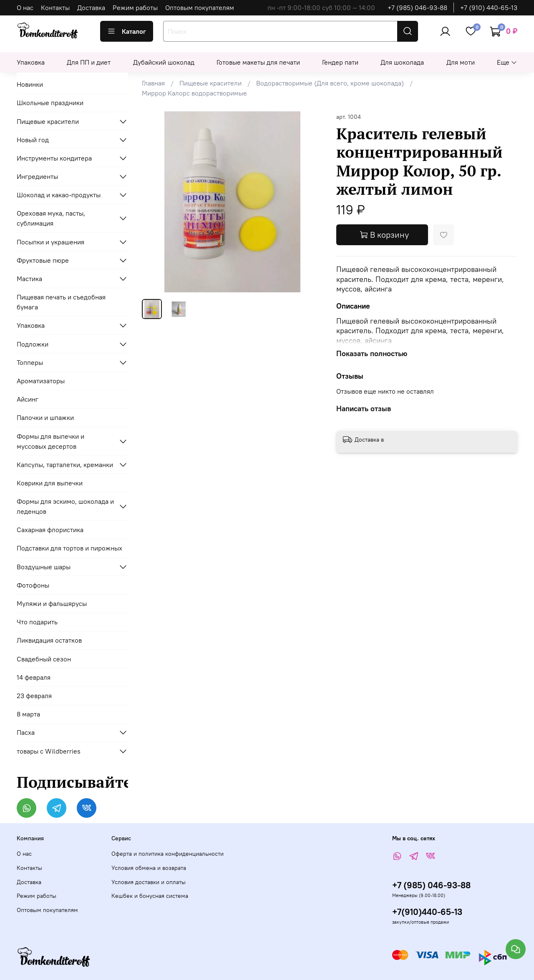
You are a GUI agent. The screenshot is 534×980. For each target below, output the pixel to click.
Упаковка (31, 62)
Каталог (127, 31)
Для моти (461, 62)
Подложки (33, 344)
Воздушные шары (44, 567)
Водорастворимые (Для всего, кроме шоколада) (330, 83)
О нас (25, 8)
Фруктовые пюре (43, 260)
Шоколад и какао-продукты (59, 195)
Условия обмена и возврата (149, 868)
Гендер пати (340, 62)
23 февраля (34, 696)
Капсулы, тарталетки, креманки (65, 465)
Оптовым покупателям (200, 8)
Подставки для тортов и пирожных (69, 548)
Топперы (30, 362)
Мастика (29, 279)
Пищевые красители (210, 83)
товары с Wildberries (49, 751)
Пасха (26, 732)
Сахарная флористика (50, 530)
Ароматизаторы (41, 381)
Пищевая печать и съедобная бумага (61, 302)
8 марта (28, 714)
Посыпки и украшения (50, 242)
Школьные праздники (50, 103)
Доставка (91, 8)
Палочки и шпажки (45, 417)
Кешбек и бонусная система (150, 896)
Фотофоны (33, 585)
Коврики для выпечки (50, 483)
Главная (153, 83)
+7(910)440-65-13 (427, 912)
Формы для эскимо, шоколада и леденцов (65, 506)
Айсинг (28, 399)
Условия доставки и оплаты (149, 882)
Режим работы (135, 8)
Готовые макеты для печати (258, 62)
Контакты (55, 8)
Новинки (30, 84)
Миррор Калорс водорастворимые (194, 93)
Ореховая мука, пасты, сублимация (51, 218)
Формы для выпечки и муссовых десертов (50, 441)
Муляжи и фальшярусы (52, 603)
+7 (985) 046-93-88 (417, 8)
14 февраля (34, 677)
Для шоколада (402, 62)
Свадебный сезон (44, 659)
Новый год (33, 140)
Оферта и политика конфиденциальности (168, 854)
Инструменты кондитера (54, 158)
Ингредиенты (37, 176)
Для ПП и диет (89, 62)
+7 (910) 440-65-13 (489, 8)
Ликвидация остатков (49, 640)
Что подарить (37, 622)
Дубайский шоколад (164, 62)
